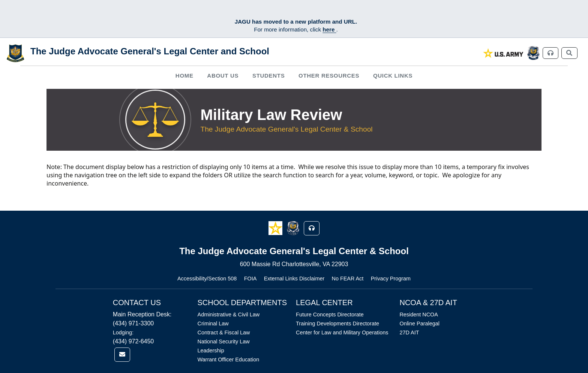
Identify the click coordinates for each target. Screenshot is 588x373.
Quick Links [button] (393, 76)
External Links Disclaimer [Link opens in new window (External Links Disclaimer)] (294, 279)
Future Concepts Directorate (330, 315)
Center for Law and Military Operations (342, 333)
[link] (503, 53)
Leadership (211, 351)
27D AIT (409, 333)
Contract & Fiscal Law (224, 333)
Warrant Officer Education (229, 360)
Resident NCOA (418, 315)
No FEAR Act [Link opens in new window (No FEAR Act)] (348, 279)
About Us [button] (223, 76)
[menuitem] (184, 76)
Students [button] (268, 76)
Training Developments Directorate (337, 324)
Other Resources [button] (329, 76)
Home (184, 76)
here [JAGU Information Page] (329, 29)
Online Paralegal (419, 324)
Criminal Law (213, 324)
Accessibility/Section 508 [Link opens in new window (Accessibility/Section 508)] (207, 279)
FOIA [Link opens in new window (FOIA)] (250, 279)
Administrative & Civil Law (229, 315)
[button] (276, 228)
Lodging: (123, 333)
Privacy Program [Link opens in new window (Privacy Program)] (391, 279)
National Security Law (224, 342)
